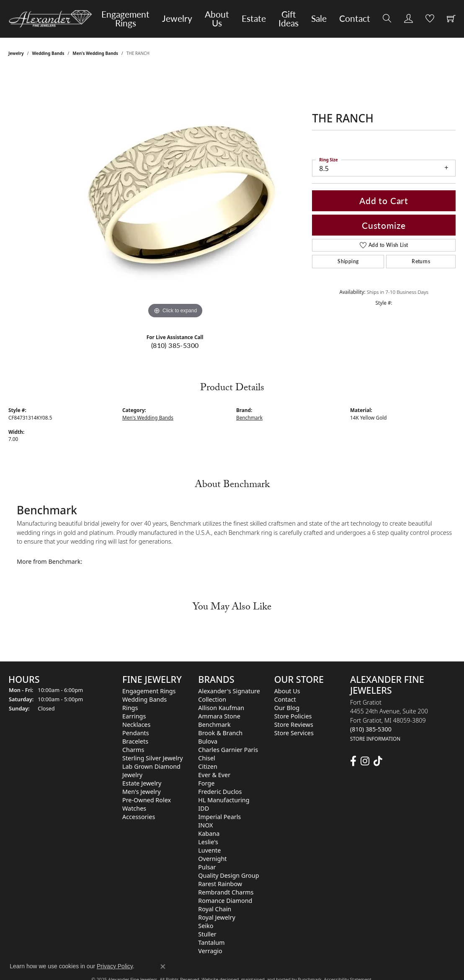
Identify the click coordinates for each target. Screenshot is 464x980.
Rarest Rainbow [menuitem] (220, 884)
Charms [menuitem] (133, 750)
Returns (421, 261)
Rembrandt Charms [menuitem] (226, 892)
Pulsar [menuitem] (207, 867)
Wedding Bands (48, 53)
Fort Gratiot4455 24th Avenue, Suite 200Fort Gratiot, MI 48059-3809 (389, 720)
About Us (217, 19)
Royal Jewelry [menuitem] (217, 917)
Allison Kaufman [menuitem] (221, 708)
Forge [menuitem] (206, 783)
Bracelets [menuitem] (135, 741)
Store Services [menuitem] (294, 733)
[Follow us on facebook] (353, 761)
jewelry (16, 53)
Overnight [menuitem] (212, 859)
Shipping (348, 261)
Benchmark (249, 417)
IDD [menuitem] (204, 808)
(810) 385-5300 (175, 345)
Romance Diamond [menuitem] (225, 901)
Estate (254, 18)
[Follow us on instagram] (365, 761)
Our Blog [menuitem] (287, 708)
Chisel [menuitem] (206, 758)
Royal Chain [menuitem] (215, 909)
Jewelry (177, 18)
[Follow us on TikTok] (378, 761)
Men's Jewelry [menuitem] (142, 792)
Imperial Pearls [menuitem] (219, 817)
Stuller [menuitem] (207, 934)
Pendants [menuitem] (136, 733)
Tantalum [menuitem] (211, 942)
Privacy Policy (115, 966)
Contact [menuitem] (285, 699)
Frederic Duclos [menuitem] (220, 792)
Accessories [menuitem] (139, 817)
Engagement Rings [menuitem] (149, 691)
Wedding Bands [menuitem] (144, 699)
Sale (319, 18)
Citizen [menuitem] (208, 766)
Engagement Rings (125, 19)
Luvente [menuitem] (209, 850)
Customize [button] (384, 225)
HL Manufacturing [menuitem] (224, 800)
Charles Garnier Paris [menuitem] (228, 750)
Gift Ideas (289, 19)
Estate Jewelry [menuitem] (142, 783)
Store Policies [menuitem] (293, 716)
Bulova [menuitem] (208, 741)
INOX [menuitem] (205, 825)
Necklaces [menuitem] (136, 725)
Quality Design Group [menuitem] (228, 875)
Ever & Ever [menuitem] (214, 775)
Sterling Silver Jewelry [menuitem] (153, 758)
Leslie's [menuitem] (208, 842)
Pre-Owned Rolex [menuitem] (147, 800)
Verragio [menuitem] (210, 951)
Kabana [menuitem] (209, 834)
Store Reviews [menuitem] (294, 725)
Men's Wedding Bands (95, 53)
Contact (355, 18)
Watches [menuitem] (134, 808)
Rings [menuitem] (130, 708)
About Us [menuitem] (287, 691)
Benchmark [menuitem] (214, 725)
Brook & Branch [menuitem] (220, 733)
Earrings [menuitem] (134, 716)
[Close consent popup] (163, 967)
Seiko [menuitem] (206, 926)
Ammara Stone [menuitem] (219, 716)
